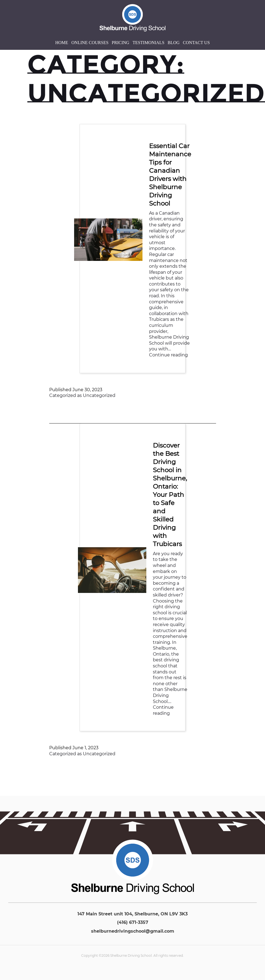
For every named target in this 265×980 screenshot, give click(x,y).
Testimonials (148, 43)
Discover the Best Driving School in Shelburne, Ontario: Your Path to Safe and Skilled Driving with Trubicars (170, 495)
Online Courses (90, 43)
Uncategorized (99, 395)
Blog (174, 43)
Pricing (121, 43)
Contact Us (196, 43)
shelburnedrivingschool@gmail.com (133, 931)
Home (62, 43)
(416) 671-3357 (133, 922)
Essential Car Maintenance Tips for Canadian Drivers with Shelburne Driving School (170, 175)
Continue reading (168, 355)
